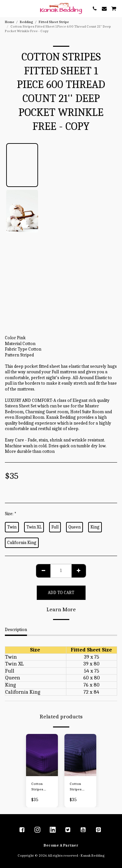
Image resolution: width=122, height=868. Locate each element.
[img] (42, 755)
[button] (7, 8)
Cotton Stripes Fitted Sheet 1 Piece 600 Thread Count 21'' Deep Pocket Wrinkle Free (42, 787)
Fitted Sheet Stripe (54, 22)
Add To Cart (61, 593)
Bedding (27, 22)
